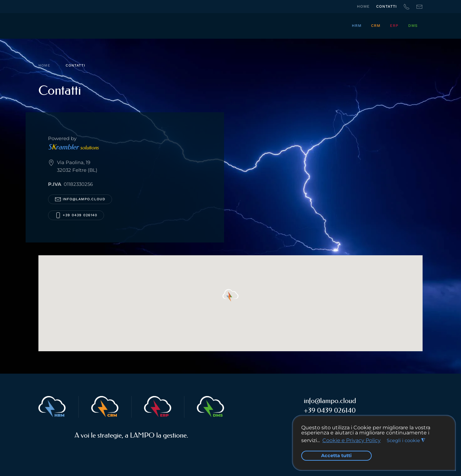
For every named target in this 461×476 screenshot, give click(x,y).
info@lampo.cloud (84, 199)
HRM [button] (357, 26)
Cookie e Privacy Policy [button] (352, 440)
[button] (230, 295)
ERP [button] (394, 26)
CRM (376, 26)
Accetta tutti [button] (336, 456)
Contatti (387, 6)
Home (363, 6)
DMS (413, 26)
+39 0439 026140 (76, 215)
